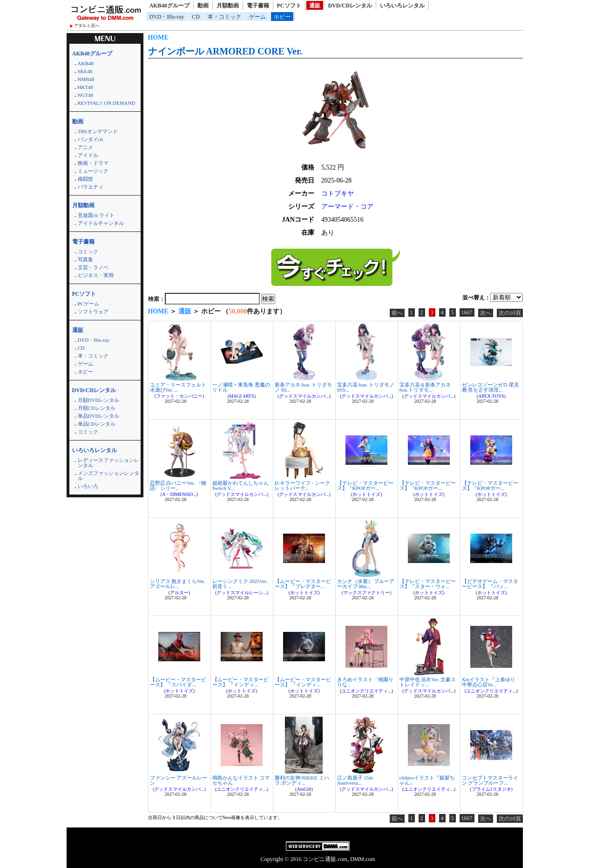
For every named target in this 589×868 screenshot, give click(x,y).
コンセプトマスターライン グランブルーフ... (490, 780)
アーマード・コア (347, 207)
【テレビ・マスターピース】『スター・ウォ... (428, 584)
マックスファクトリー (366, 593)
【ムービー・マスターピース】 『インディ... (240, 682)
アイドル (88, 155)
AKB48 (86, 63)
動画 (203, 6)
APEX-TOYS (491, 396)
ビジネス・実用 (96, 275)
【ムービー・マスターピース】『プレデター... (303, 584)
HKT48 (86, 87)
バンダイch (90, 139)
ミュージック (93, 171)
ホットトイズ (366, 494)
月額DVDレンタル (99, 400)
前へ (397, 313)
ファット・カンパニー (179, 396)
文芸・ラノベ (93, 267)
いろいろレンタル (402, 6)
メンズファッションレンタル (108, 476)
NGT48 (86, 95)
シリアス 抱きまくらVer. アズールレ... (178, 584)
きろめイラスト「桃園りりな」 (365, 682)
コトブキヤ (338, 193)
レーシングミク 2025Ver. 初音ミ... (240, 584)
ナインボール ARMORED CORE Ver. (225, 51)
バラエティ (91, 187)
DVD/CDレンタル (350, 6)
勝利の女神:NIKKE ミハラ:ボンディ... (302, 780)
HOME (158, 37)
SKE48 (85, 71)
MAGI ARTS (242, 396)
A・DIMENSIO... (179, 494)
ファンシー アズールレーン (179, 780)
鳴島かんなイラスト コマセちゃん (241, 780)
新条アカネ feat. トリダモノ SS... (304, 387)
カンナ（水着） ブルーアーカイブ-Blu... (366, 584)
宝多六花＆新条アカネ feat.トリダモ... (425, 387)
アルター (179, 593)
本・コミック (224, 17)
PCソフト (289, 6)
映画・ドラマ (93, 163)
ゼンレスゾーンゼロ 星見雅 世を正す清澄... (491, 387)
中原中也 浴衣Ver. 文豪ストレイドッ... (428, 682)
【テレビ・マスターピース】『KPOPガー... (365, 485)
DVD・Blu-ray (167, 17)
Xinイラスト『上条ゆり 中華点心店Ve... (489, 682)
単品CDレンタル (97, 424)
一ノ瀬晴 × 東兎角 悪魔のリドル (241, 387)
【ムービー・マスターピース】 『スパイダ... (178, 682)
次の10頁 (510, 313)
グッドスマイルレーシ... (242, 593)
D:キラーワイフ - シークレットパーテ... (302, 485)
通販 (315, 6)
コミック (88, 251)
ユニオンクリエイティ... (366, 691)
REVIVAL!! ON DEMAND (107, 103)
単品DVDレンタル (99, 416)
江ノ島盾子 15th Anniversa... (355, 780)
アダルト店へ (87, 26)
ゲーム (257, 17)
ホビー (282, 17)
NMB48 (86, 79)
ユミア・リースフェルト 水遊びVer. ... (178, 387)
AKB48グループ (169, 6)
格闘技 (85, 179)
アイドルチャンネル (101, 223)
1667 (467, 312)
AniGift (304, 789)
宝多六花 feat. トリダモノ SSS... (366, 387)
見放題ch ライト (96, 215)
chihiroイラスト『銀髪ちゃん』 (427, 780)
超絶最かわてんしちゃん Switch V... (240, 485)
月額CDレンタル (97, 408)
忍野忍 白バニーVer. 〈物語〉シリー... (178, 485)
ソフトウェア (93, 312)
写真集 (85, 259)
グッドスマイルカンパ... (304, 396)
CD (196, 17)
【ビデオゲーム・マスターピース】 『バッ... (490, 584)
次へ (486, 313)
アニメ (85, 147)
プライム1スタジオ (491, 789)
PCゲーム (88, 304)
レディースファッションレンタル (108, 463)
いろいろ (88, 486)
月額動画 (228, 6)
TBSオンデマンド (98, 131)
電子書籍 (258, 6)
